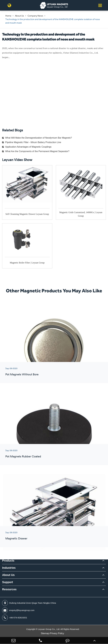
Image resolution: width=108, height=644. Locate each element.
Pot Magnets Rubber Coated (23, 456)
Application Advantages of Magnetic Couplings (27, 147)
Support (8, 582)
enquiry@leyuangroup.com (18, 610)
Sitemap (45, 633)
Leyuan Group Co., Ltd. (49, 629)
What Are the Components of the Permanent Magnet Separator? (36, 151)
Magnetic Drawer (16, 538)
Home (8, 16)
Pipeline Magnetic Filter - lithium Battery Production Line (32, 142)
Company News (35, 16)
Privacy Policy (57, 633)
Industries (9, 568)
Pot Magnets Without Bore (22, 374)
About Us (19, 16)
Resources (9, 589)
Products (8, 561)
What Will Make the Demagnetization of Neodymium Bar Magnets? (37, 138)
